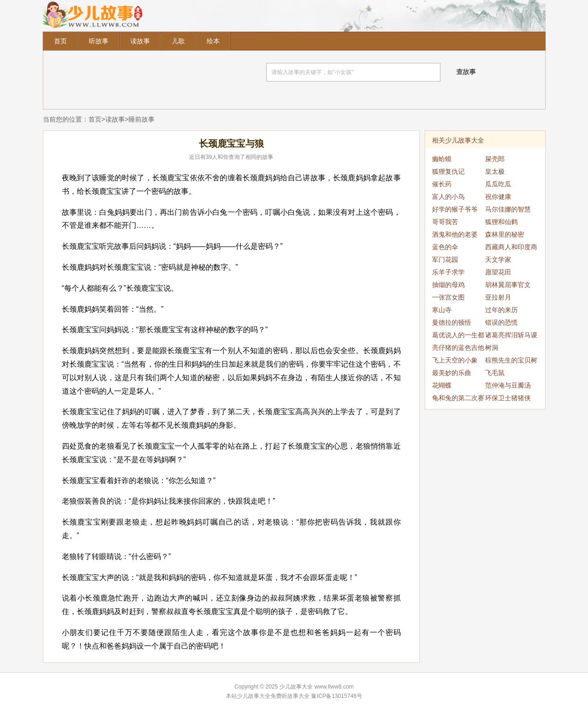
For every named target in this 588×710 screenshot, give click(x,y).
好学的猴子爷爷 (455, 209)
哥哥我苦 (445, 222)
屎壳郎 (495, 159)
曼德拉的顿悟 (452, 322)
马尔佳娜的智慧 (508, 209)
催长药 (442, 184)
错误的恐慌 (501, 322)
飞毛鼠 (495, 373)
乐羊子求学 (448, 272)
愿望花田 (498, 272)
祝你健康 (498, 197)
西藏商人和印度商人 (511, 248)
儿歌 (178, 41)
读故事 (140, 41)
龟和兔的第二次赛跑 (458, 399)
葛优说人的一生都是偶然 (458, 336)
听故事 (99, 41)
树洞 (492, 348)
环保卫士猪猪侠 (508, 398)
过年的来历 (501, 310)
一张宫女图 (448, 297)
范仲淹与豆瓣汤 (508, 385)
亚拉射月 (498, 297)
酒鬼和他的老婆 (455, 234)
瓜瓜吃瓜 (498, 184)
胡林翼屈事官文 (508, 285)
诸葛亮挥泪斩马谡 (511, 335)
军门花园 (445, 259)
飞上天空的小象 (455, 360)
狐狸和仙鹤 (501, 222)
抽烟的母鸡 (448, 285)
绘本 (213, 41)
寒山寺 (442, 310)
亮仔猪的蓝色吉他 (458, 348)
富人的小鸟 (448, 197)
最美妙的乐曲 (452, 373)
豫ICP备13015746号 (336, 696)
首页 (61, 41)
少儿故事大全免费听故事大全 (273, 696)
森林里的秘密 (505, 234)
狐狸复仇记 (448, 171)
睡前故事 (142, 119)
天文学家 (498, 259)
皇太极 (495, 171)
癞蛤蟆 (442, 159)
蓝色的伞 (445, 247)
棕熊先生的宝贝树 (511, 360)
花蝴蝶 (442, 385)
